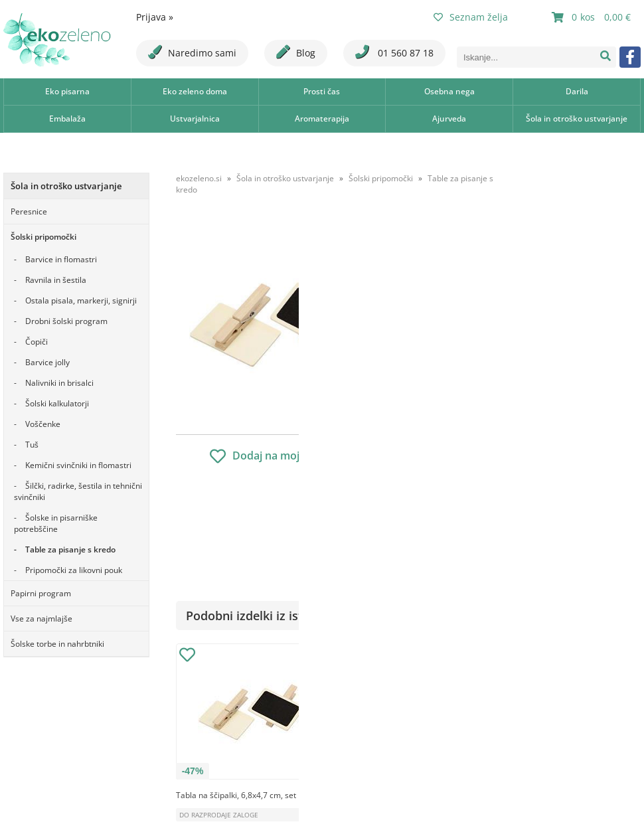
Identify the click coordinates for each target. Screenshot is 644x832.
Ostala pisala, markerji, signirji (81, 300)
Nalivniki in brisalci (59, 383)
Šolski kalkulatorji (57, 403)
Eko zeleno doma (195, 91)
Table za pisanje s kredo (70, 549)
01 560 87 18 (394, 52)
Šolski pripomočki (43, 237)
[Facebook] (630, 57)
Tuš (32, 445)
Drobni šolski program (66, 321)
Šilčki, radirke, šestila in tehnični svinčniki (78, 491)
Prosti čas (322, 91)
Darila (577, 91)
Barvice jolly (47, 362)
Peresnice (29, 211)
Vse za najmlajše (41, 619)
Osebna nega (449, 91)
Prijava (155, 17)
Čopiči (37, 342)
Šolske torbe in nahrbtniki (57, 644)
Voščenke (43, 424)
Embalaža (67, 119)
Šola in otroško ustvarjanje (577, 119)
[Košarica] (593, 17)
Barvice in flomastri (61, 259)
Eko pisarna (67, 91)
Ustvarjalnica (195, 119)
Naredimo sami (192, 52)
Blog (296, 52)
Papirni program (41, 593)
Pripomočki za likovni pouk (74, 570)
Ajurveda (449, 119)
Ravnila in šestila (56, 280)
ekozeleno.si (199, 178)
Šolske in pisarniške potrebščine (56, 523)
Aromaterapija (322, 119)
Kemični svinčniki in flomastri (78, 465)
